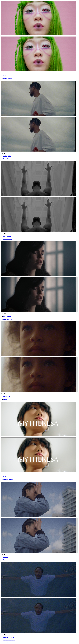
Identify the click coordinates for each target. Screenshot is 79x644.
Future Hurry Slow (8, 319)
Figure (5, 560)
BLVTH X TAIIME (9, 637)
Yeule (5, 76)
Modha (5, 399)
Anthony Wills (7, 156)
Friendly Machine (8, 79)
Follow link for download (9, 640)
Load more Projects (5, 643)
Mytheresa (6, 477)
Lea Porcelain (7, 236)
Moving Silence (7, 159)
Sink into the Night (8, 239)
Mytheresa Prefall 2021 (9, 480)
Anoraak (6, 557)
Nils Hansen (7, 397)
